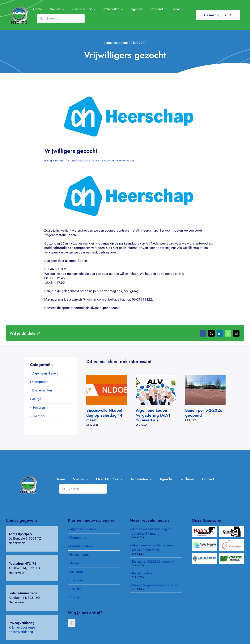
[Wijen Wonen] (204, 541)
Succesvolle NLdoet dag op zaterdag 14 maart (104, 415)
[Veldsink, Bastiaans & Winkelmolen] (231, 555)
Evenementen (42, 390)
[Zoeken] (42, 18)
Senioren (39, 407)
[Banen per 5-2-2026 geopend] (205, 377)
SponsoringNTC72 (59, 161)
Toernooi (39, 416)
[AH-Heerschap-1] (28, 477)
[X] (211, 333)
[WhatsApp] (228, 333)
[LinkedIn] (220, 333)
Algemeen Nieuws (125, 161)
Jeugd (37, 399)
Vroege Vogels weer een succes (155, 585)
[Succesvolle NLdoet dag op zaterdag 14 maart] (106, 377)
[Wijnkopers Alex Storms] (231, 528)
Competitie (40, 382)
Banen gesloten (143, 573)
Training (76, 589)
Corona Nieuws (81, 546)
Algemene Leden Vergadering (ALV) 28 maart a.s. (153, 415)
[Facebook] (203, 333)
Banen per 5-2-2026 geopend (204, 413)
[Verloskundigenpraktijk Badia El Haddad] (231, 541)
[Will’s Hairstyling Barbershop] (204, 528)
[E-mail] (236, 333)
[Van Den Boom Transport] (204, 555)
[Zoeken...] (61, 18)
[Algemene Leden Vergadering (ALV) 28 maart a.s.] (156, 377)
